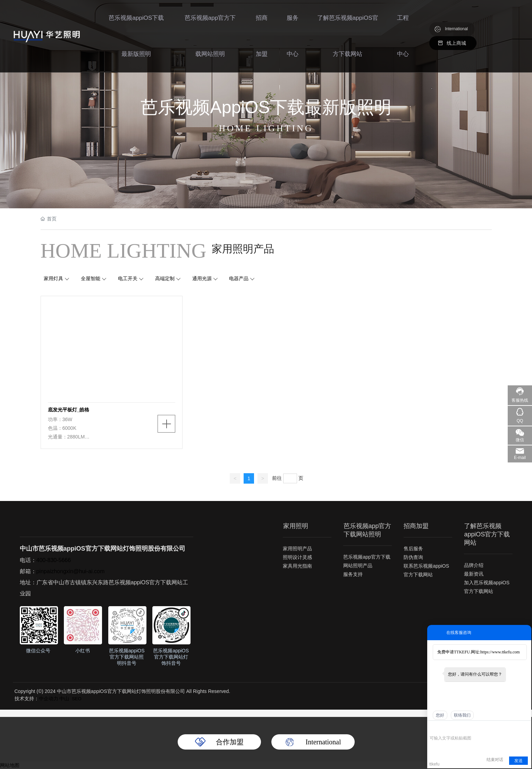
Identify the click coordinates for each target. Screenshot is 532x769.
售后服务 (413, 549)
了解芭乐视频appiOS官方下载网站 (347, 38)
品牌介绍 (474, 565)
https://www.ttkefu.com (500, 652)
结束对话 (495, 760)
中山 (64, 699)
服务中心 (292, 38)
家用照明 (295, 526)
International (456, 31)
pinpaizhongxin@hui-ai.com (71, 571)
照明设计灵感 (297, 557)
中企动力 (49, 699)
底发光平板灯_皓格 (69, 410)
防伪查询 (413, 557)
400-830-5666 (54, 560)
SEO (77, 699)
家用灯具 (54, 278)
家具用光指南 (297, 566)
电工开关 (128, 278)
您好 (440, 715)
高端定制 (165, 278)
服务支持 (353, 574)
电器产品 (239, 278)
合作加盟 (230, 742)
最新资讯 (474, 574)
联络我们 (462, 715)
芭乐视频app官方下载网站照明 (209, 38)
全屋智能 (91, 278)
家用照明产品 (297, 549)
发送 (518, 761)
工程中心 (403, 38)
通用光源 (202, 278)
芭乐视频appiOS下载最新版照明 (136, 38)
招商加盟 (261, 38)
